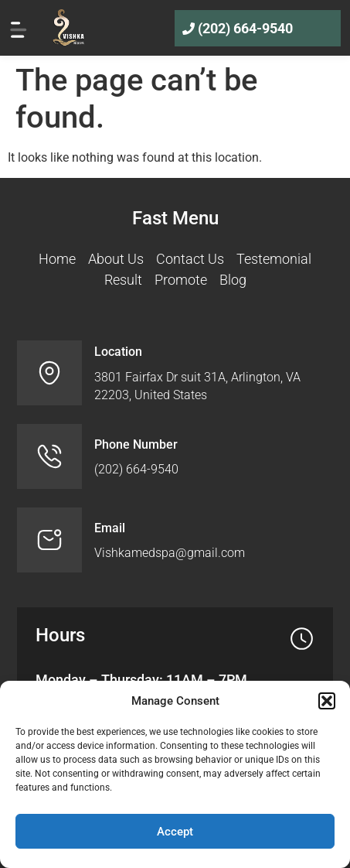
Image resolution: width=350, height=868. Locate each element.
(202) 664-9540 (245, 28)
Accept (175, 832)
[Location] (49, 373)
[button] (327, 701)
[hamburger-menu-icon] (19, 28)
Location (118, 352)
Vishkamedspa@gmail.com (170, 553)
